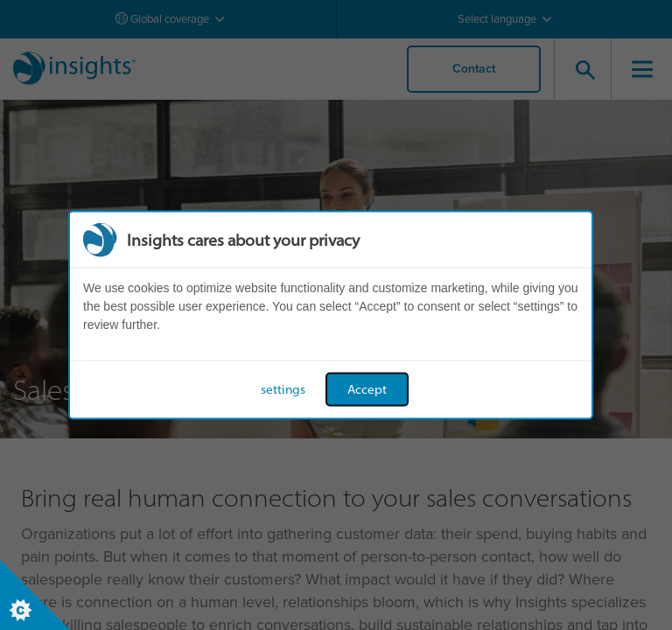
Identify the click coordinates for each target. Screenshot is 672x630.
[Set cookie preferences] (35, 595)
